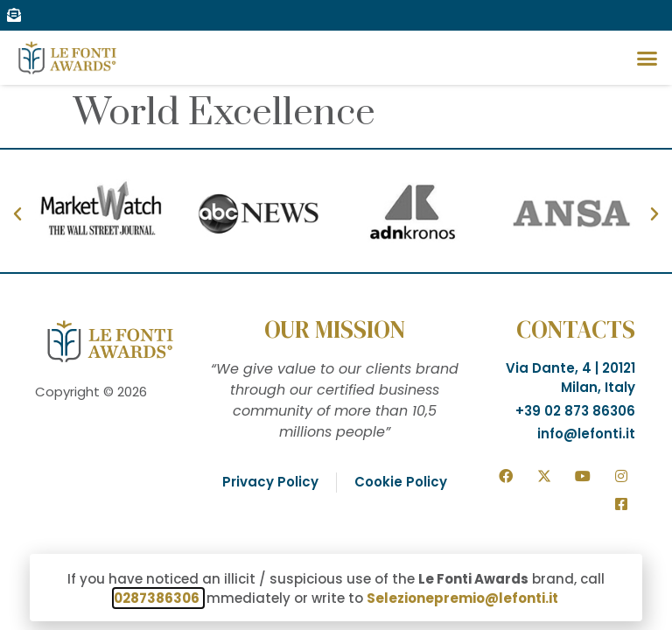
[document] (336, 315)
